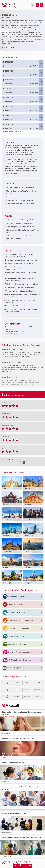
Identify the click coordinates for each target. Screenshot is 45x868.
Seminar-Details (8, 47)
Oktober (17, 697)
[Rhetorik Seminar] (37, 5)
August (28, 690)
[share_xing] (15, 866)
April (17, 683)
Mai (28, 683)
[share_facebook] (20, 866)
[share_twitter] (25, 866)
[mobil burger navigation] (32, 5)
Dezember (38, 697)
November (28, 697)
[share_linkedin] (30, 866)
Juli (17, 690)
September (38, 690)
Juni (38, 683)
